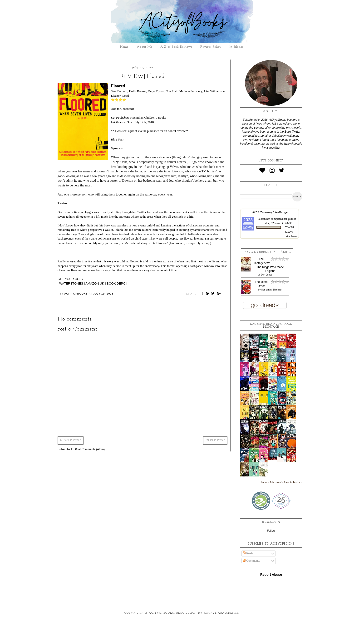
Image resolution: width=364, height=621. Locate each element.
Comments (251, 561)
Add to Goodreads (122, 109)
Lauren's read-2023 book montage (271, 326)
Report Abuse (271, 575)
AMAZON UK (95, 283)
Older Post (215, 441)
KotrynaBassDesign (222, 613)
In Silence (237, 47)
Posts (248, 553)
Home (124, 47)
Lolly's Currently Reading (267, 252)
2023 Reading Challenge (270, 212)
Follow (271, 531)
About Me (145, 47)
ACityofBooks (161, 613)
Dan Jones (267, 275)
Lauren (262, 219)
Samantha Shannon (272, 290)
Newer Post (71, 441)
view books (291, 236)
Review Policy (211, 47)
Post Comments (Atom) (90, 449)
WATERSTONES (71, 283)
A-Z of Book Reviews (176, 47)
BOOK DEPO (116, 283)
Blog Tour (117, 139)
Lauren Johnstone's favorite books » (282, 482)
